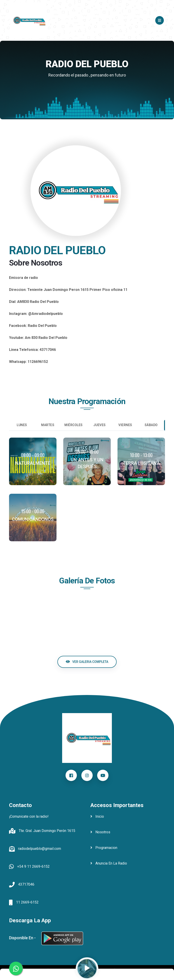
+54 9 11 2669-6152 (33, 866)
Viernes (125, 425)
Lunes (22, 425)
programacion (104, 848)
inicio (97, 816)
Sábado (151, 425)
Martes (48, 425)
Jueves (100, 425)
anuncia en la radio (109, 863)
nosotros (100, 832)
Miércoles (74, 425)
